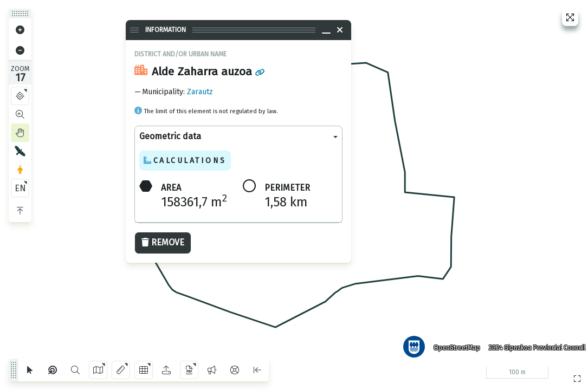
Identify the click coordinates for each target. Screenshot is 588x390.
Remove (163, 242)
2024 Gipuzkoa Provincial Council (533, 344)
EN (20, 188)
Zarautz (200, 92)
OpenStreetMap (453, 344)
